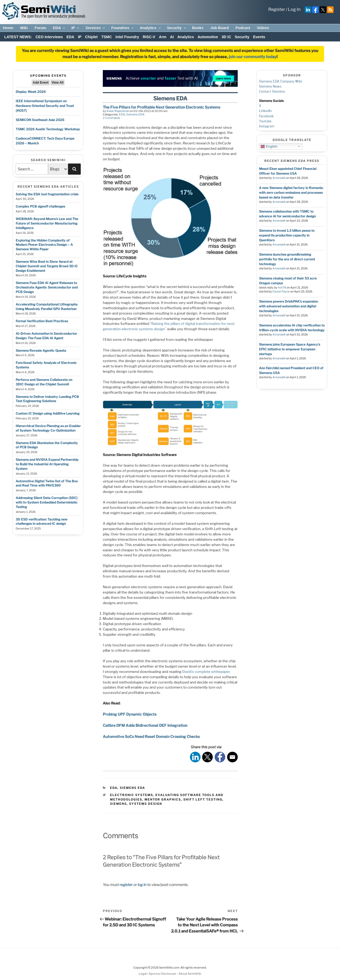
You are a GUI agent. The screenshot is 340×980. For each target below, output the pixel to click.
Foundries (123, 28)
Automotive (208, 37)
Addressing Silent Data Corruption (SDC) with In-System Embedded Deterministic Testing (47, 502)
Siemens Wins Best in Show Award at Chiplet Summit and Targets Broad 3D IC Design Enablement (47, 266)
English (269, 146)
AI (172, 37)
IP (76, 28)
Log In (294, 9)
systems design (146, 804)
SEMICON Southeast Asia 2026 (40, 120)
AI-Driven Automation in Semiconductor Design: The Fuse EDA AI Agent (46, 336)
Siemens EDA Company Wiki (280, 81)
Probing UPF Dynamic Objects (130, 714)
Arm (163, 37)
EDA (59, 28)
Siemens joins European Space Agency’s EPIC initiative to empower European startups (290, 349)
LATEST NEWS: (18, 37)
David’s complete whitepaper (206, 672)
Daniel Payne (281, 292)
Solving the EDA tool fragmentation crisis (47, 194)
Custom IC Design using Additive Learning (48, 413)
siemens (118, 804)
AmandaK (279, 178)
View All (58, 83)
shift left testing (203, 800)
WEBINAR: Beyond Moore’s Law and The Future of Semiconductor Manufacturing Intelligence (47, 223)
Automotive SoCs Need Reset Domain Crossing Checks (151, 736)
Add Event (41, 83)
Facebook (266, 116)
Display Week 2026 (31, 92)
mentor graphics (163, 800)
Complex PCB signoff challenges (40, 206)
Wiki (24, 28)
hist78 (282, 288)
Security (177, 28)
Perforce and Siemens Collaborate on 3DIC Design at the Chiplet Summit (44, 382)
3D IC (226, 37)
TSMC (107, 37)
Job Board (220, 28)
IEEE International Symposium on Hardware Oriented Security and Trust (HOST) (45, 106)
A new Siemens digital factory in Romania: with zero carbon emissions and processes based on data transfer (291, 193)
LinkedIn (265, 111)
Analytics (150, 28)
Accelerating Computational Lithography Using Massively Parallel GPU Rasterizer (47, 307)
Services (96, 28)
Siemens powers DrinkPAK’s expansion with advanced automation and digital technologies (288, 306)
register (126, 885)
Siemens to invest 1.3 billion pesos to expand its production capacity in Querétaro (287, 235)
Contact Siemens (272, 91)
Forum (40, 28)
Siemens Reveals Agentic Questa (41, 351)
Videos (263, 28)
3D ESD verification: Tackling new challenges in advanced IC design (42, 522)
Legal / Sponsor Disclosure (158, 974)
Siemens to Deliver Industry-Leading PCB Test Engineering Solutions (47, 399)
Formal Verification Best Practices (42, 321)
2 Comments (112, 118)
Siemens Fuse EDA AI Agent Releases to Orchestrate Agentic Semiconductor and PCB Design (47, 287)
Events (259, 37)
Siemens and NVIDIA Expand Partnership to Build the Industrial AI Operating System (47, 464)
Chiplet (91, 37)
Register (277, 9)
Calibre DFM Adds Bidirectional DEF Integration (145, 725)
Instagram (267, 126)
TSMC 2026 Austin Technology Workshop (48, 129)
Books (198, 28)
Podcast (243, 28)
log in (142, 885)
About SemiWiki (190, 974)
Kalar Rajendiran (118, 111)
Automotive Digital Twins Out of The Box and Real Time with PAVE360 (47, 483)
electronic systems (131, 795)
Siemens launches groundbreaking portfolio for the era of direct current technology (287, 259)
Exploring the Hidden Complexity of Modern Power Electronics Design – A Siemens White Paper (44, 245)
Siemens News (270, 86)
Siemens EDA (135, 114)
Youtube (265, 121)
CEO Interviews (49, 37)
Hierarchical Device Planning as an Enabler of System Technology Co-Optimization (48, 428)
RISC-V (149, 37)
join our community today (253, 57)
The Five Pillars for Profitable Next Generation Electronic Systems (161, 107)
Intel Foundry (127, 37)
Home (8, 28)
